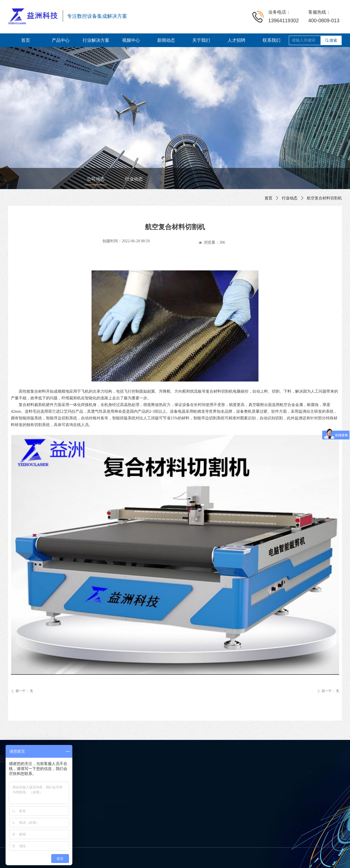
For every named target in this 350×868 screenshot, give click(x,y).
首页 (268, 198)
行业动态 (290, 198)
